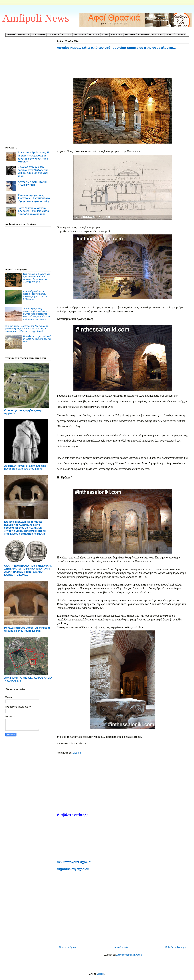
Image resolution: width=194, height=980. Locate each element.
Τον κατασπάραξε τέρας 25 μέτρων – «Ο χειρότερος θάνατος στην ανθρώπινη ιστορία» (33, 157)
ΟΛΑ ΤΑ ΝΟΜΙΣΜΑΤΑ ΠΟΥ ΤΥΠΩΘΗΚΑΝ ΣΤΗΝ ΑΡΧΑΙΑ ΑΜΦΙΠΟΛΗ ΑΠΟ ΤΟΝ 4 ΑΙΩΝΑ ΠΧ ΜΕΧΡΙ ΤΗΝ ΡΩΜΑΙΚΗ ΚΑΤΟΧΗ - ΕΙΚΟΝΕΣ (28, 570)
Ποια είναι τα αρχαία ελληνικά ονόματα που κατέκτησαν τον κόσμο (37, 339)
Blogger (100, 974)
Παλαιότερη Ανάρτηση (176, 947)
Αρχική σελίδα (121, 947)
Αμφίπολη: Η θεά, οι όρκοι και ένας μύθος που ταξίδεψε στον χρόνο (25, 467)
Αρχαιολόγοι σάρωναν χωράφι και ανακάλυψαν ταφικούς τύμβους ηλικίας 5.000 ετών (35, 295)
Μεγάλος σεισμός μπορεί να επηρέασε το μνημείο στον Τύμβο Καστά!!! (27, 629)
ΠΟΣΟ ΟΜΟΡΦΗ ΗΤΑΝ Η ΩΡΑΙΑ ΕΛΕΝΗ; (32, 184)
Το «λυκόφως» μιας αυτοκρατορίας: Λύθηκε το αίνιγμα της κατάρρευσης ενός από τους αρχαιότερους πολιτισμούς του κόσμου (37, 314)
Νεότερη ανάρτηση (68, 947)
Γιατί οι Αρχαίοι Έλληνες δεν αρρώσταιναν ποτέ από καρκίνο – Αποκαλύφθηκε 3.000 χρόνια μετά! (37, 278)
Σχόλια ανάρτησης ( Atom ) (129, 955)
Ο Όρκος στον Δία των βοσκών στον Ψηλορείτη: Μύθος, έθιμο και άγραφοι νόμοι (33, 171)
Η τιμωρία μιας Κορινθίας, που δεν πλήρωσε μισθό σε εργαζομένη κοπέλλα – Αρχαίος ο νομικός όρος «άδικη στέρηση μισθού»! (27, 329)
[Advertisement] (123, 67)
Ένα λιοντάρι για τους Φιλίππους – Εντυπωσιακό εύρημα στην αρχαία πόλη (34, 198)
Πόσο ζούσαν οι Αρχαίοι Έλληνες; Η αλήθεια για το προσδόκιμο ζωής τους (33, 211)
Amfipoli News (36, 18)
